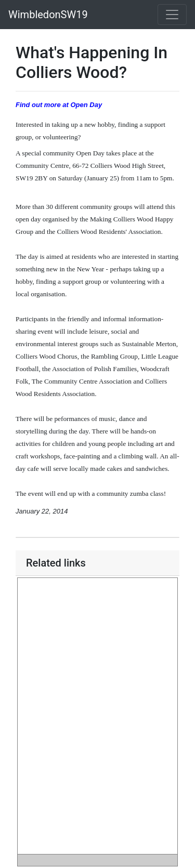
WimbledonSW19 (48, 15)
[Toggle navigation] (172, 15)
